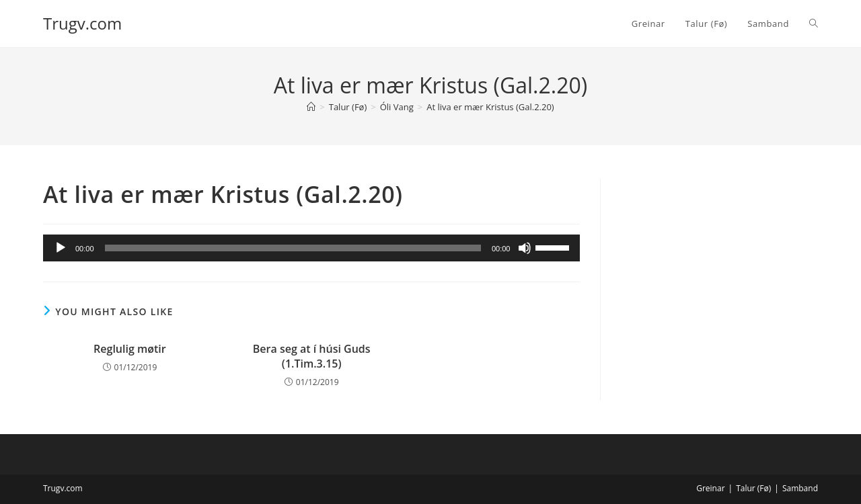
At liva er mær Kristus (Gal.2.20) (490, 107)
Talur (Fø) (753, 488)
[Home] (311, 107)
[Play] (61, 248)
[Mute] (525, 248)
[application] (311, 248)
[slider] (293, 248)
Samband (800, 488)
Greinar (710, 488)
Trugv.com (82, 23)
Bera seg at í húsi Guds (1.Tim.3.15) (312, 356)
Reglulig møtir (130, 349)
